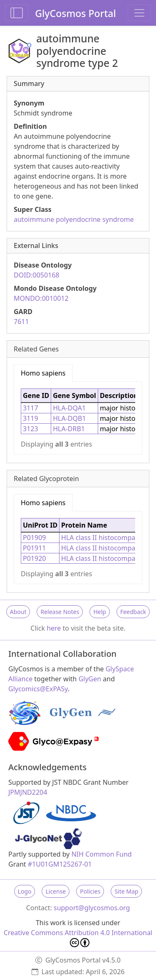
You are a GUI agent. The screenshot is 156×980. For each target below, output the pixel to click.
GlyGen (90, 679)
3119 (31, 418)
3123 (31, 429)
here (54, 628)
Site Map (126, 891)
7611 (21, 322)
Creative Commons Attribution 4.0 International (78, 938)
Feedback (133, 612)
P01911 (34, 548)
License (56, 891)
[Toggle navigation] (139, 13)
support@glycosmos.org (92, 908)
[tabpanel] (78, 418)
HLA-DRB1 (69, 429)
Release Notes (60, 612)
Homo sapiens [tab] (43, 373)
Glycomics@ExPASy (38, 689)
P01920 (34, 558)
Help (100, 612)
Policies (90, 891)
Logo (25, 891)
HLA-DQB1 (69, 418)
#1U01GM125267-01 (60, 864)
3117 (31, 408)
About (18, 612)
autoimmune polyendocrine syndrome (74, 219)
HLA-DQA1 (69, 408)
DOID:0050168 (37, 275)
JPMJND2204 (28, 792)
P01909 (34, 538)
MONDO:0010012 (41, 298)
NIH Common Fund (102, 854)
